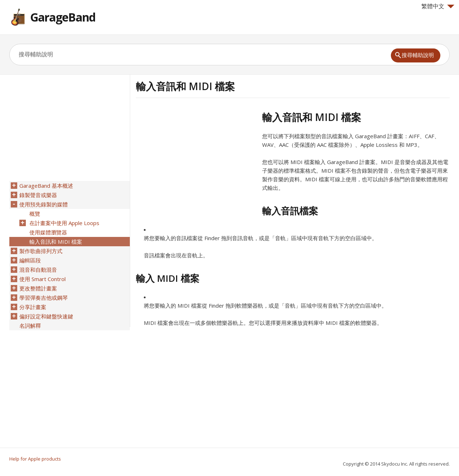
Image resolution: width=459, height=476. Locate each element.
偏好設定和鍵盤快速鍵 (46, 316)
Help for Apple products (35, 459)
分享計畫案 (33, 307)
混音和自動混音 (38, 270)
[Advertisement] (196, 161)
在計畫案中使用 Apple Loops (64, 223)
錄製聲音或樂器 (38, 195)
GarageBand (63, 17)
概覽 (35, 214)
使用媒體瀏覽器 (48, 232)
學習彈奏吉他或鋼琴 (44, 298)
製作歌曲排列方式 (41, 251)
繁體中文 (438, 6)
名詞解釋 (30, 326)
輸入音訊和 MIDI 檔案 (56, 242)
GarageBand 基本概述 (46, 186)
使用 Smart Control (42, 279)
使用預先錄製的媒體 (44, 204)
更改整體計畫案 (38, 288)
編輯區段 (30, 260)
